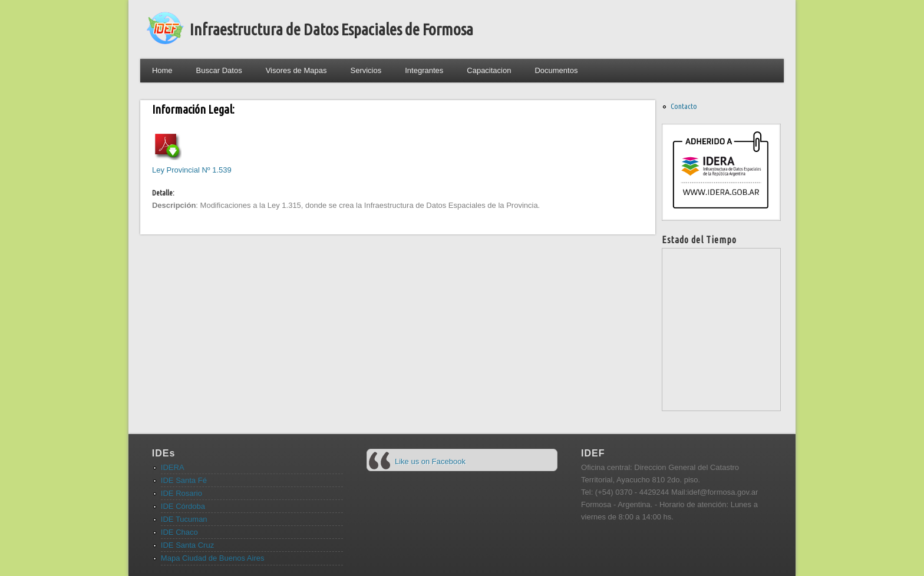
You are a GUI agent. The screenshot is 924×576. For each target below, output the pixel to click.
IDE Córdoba (183, 506)
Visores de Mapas (296, 70)
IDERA (173, 467)
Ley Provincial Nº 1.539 (192, 170)
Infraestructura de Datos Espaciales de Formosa (331, 29)
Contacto (684, 106)
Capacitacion (489, 70)
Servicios (366, 70)
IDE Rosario (181, 493)
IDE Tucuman (184, 519)
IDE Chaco (179, 532)
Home (162, 70)
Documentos (556, 70)
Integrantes (424, 70)
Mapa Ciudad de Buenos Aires (213, 558)
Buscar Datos (219, 70)
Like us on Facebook (430, 461)
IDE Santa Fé (184, 480)
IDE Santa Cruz (187, 545)
